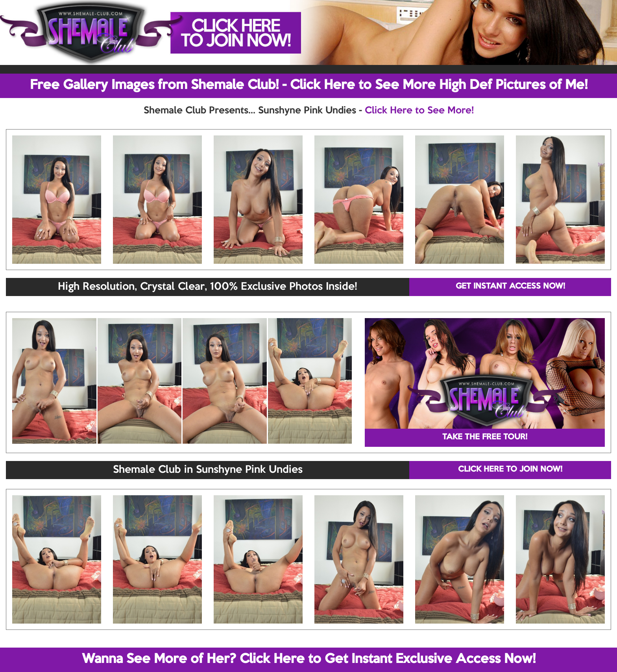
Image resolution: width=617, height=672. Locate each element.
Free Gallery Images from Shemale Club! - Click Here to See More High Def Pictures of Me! (309, 85)
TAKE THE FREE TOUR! (485, 437)
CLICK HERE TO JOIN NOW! (510, 470)
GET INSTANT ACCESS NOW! (510, 287)
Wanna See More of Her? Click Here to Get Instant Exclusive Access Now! (309, 659)
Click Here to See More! (419, 111)
